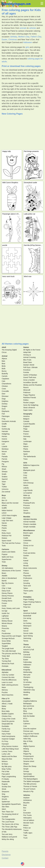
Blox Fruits (27, 360)
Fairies (26, 480)
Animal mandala (29, 522)
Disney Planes (7, 593)
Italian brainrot (7, 510)
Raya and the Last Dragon (11, 636)
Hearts (26, 485)
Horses (4, 436)
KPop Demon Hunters (10, 746)
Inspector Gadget (8, 739)
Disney (4, 566)
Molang (26, 749)
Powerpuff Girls (29, 503)
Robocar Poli (6, 536)
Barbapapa (27, 704)
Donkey (4, 404)
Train (25, 835)
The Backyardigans (30, 779)
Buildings (27, 535)
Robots (4, 538)
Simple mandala (29, 527)
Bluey (4, 709)
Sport (25, 611)
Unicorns (5, 489)
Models (26, 500)
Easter (4, 40)
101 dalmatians (7, 568)
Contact (5, 858)
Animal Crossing (29, 357)
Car (25, 810)
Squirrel (5, 479)
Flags (25, 429)
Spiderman (6, 802)
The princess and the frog (11, 654)
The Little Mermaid (9, 651)
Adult (4, 347)
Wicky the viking (8, 839)
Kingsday (27, 670)
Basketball (27, 616)
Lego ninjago (6, 518)
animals (23, 28)
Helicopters (27, 818)
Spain (25, 454)
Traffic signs (28, 833)
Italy (25, 439)
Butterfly (5, 374)
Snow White (6, 641)
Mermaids (27, 498)
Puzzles (5, 692)
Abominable (6, 701)
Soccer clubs (28, 633)
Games (26, 347)
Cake (25, 473)
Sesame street (29, 761)
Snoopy (26, 771)
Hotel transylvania (8, 736)
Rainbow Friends (30, 398)
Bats (3, 361)
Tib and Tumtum (29, 789)
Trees (25, 459)
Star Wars (5, 807)
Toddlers (27, 698)
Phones (26, 573)
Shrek (4, 789)
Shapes (26, 764)
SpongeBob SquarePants (11, 804)
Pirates (4, 526)
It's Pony (5, 741)
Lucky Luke (6, 754)
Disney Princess (8, 596)
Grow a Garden (29, 380)
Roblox (26, 400)
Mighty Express (29, 746)
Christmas (13, 40)
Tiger (4, 484)
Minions (5, 761)
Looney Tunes (7, 751)
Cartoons (5, 549)
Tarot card (27, 586)
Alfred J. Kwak (7, 704)
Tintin (4, 562)
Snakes (4, 477)
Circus (26, 543)
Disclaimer (6, 855)
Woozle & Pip (28, 791)
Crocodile (5, 391)
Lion (3, 444)
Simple (26, 769)
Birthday (26, 652)
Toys (25, 593)
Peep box (27, 607)
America (26, 416)
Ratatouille (6, 782)
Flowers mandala (30, 524)
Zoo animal (6, 492)
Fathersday (27, 662)
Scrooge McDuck (8, 638)
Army (4, 498)
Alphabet (5, 672)
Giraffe (4, 424)
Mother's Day (24, 37)
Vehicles (27, 795)
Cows (4, 389)
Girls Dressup (28, 483)
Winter (26, 695)
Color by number (8, 675)
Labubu (26, 488)
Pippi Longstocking (9, 776)
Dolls (25, 478)
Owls (4, 454)
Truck (25, 838)
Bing (25, 711)
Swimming (27, 638)
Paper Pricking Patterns (32, 602)
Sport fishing (28, 636)
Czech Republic (29, 424)
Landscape (27, 441)
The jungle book (8, 648)
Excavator (27, 813)
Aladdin (4, 576)
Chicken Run (6, 716)
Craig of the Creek (9, 719)
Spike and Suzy (7, 557)
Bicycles (26, 803)
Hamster (5, 431)
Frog (3, 419)
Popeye (4, 554)
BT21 (25, 719)
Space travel (6, 541)
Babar (4, 706)
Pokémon (27, 392)
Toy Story (5, 659)
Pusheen (27, 508)
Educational (6, 670)
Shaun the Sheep (30, 766)
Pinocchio (5, 628)
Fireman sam (28, 731)
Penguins (5, 462)
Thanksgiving (28, 687)
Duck (4, 409)
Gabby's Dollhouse (30, 736)
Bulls (3, 369)
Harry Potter (6, 734)
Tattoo (26, 588)
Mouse (4, 451)
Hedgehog (6, 434)
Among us (27, 355)
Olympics (27, 677)
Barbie (26, 468)
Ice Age (4, 611)
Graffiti (4, 508)
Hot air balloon (29, 820)
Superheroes (6, 559)
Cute (25, 726)
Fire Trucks (27, 815)
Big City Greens (8, 583)
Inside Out (6, 613)
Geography (28, 414)
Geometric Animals (9, 421)
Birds (4, 366)
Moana (4, 626)
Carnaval (27, 655)
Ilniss (25, 558)
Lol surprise (28, 493)
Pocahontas (6, 633)
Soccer (26, 631)
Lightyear (5, 616)
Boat (25, 805)
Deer (3, 394)
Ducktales (5, 726)
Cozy (25, 475)
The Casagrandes (8, 819)
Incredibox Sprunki (30, 382)
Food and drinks (29, 553)
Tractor (26, 830)
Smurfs (4, 799)
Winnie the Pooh (8, 664)
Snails (4, 474)
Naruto (4, 523)
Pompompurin (28, 756)
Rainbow (27, 451)
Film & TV (6, 699)
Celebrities (27, 540)
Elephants (5, 411)
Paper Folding (28, 599)
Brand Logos (28, 533)
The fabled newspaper (32, 781)
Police (4, 531)
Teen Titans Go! (8, 812)
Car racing (27, 618)
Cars (3, 586)
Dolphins (5, 401)
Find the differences (9, 680)
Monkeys (5, 449)
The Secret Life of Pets (10, 824)
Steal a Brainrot (29, 408)
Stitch (4, 809)
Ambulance (27, 800)
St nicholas (27, 682)
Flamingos (6, 416)
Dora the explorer (30, 729)
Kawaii (26, 561)
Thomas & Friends (30, 786)
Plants (26, 449)
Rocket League (29, 403)
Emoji (25, 548)
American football (30, 613)
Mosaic (26, 566)
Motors (26, 825)
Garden (26, 556)
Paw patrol (6, 774)
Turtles (4, 487)
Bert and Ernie (29, 706)
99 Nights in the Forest (32, 350)
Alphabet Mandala (30, 519)
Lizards (4, 446)
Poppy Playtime (29, 395)
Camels (4, 376)
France (26, 434)
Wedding (27, 692)
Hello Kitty (27, 739)
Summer (26, 685)
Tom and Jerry (7, 834)
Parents (5, 851)
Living (25, 563)
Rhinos (4, 467)
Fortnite (26, 372)
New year (27, 675)
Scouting (27, 583)
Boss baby (6, 711)
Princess (27, 505)
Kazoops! (5, 744)
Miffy (25, 744)
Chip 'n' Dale (6, 588)
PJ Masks (5, 779)
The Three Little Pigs (9, 827)
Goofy (4, 606)
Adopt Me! (27, 352)
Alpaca (4, 359)
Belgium (26, 419)
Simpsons (5, 792)
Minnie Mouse (7, 623)
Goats (4, 426)
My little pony (7, 766)
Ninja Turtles (6, 769)
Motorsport (27, 626)
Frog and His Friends (31, 734)
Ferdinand (5, 731)
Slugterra (5, 797)
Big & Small (28, 709)
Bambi (4, 581)
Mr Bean (5, 764)
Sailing (26, 628)
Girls (25, 463)
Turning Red (6, 661)
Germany (27, 436)
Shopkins (27, 513)
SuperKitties (6, 643)
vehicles (33, 28)
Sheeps (4, 472)
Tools (4, 546)
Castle (26, 538)
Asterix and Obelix (9, 552)
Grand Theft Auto (30, 377)
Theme (26, 645)
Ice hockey (27, 623)
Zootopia (5, 666)
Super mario (28, 410)
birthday (14, 37)
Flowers (26, 431)
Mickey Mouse (7, 621)
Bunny (4, 371)
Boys (4, 495)
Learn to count (7, 682)
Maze (4, 687)
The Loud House (8, 822)
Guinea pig (6, 429)
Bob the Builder (29, 716)
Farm (25, 551)
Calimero (27, 724)
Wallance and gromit (9, 837)
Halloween (28, 42)
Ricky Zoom (6, 533)
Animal (4, 356)
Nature (26, 446)
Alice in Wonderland (9, 578)
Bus (25, 808)
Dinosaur (5, 396)
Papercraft (27, 604)
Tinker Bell (6, 656)
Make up (27, 495)
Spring (26, 680)
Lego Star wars (7, 520)
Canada (26, 421)
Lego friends (28, 490)
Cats (3, 381)
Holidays (27, 667)
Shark (4, 469)
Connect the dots (8, 677)
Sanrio (26, 510)
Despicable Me (7, 724)
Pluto (4, 631)
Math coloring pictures (10, 685)
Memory (5, 690)
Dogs (4, 399)
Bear (3, 364)
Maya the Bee (7, 759)
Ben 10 (4, 500)
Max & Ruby (28, 741)
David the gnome (8, 721)
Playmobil (27, 576)
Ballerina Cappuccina (31, 465)
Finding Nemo (7, 601)
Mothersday (28, 672)
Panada (5, 456)
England (26, 426)
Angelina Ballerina (30, 701)
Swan (4, 482)
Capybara (5, 379)
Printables (27, 597)
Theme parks (28, 591)
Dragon (4, 406)
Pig (3, 464)
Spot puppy (28, 774)
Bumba (26, 721)
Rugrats (5, 784)
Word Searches (7, 695)
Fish (3, 414)
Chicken (5, 386)
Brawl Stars (28, 362)
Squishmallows (29, 776)
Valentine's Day (29, 690)
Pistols (4, 528)
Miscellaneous (29, 530)
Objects (26, 751)
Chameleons (6, 384)
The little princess (30, 784)
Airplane (26, 798)
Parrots (4, 459)
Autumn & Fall (29, 650)
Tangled (5, 646)
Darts (25, 621)
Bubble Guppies (8, 714)
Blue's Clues (28, 714)
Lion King (5, 618)
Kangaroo (5, 441)
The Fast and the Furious (11, 543)
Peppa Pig (27, 754)
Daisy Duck (6, 591)
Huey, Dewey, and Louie (11, 608)
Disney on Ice (28, 545)
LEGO (4, 513)
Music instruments (30, 568)
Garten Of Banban (30, 375)
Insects (4, 439)
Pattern (26, 571)
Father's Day (36, 37)
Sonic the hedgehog (31, 405)
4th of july (27, 647)
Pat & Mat (5, 771)
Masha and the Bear (9, 756)
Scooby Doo (6, 787)
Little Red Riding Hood (10, 749)
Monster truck (28, 823)
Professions (28, 578)
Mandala (27, 517)
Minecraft (27, 390)
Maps (25, 444)
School (26, 581)
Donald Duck (6, 598)
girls (27, 47)
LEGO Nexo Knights (9, 515)
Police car (27, 828)
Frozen (4, 603)
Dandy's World (29, 365)
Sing (3, 794)
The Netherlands (30, 456)
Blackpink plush (29, 470)
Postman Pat (28, 759)
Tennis (26, 641)
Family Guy (6, 729)
